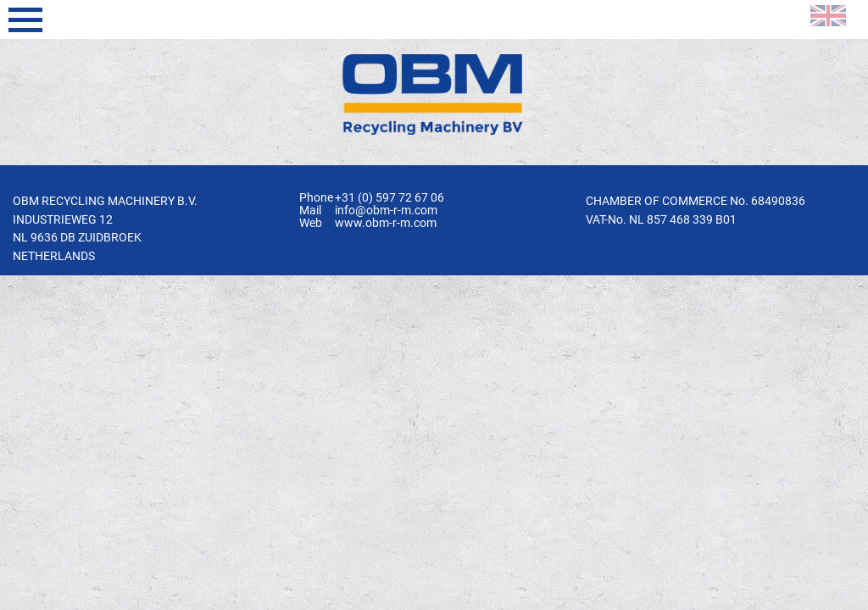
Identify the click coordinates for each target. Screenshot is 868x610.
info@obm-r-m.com (386, 211)
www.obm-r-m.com (386, 223)
